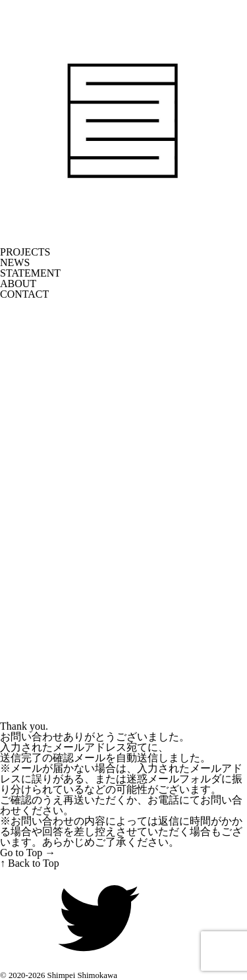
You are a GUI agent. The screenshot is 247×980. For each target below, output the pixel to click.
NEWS (15, 263)
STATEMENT (30, 273)
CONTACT (24, 294)
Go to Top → (28, 853)
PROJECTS (25, 252)
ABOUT (18, 284)
